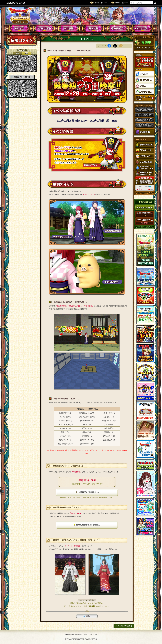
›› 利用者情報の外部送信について (76, 634)
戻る (87, 616)
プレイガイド (44, 29)
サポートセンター (122, 3)
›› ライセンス (93, 634)
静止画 (26, 53)
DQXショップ (143, 29)
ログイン (22, 40)
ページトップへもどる (124, 626)
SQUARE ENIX (16, 3)
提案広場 (93, 29)
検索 (155, 3)
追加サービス (118, 29)
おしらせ (20, 29)
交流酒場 (69, 29)
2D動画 (17, 53)
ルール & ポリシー (101, 3)
